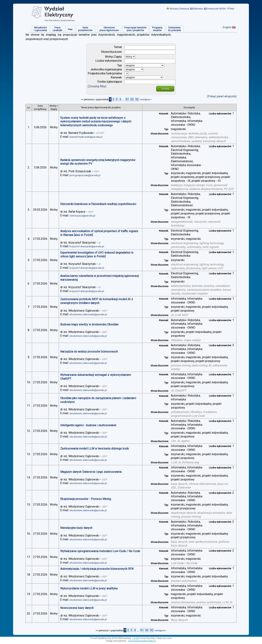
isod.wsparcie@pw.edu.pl (142, 641)
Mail (232, 9)
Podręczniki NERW (217, 9)
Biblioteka (198, 9)
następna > (146, 99)
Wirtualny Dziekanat (179, 9)
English (227, 27)
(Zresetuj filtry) (97, 86)
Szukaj (165, 89)
